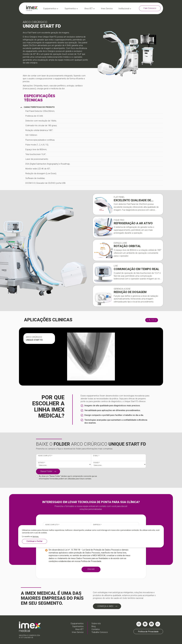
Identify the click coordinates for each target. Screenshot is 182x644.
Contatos (96, 629)
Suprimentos (71, 9)
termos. (36, 536)
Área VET (90, 9)
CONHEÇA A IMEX (105, 606)
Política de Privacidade (91, 561)
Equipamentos (51, 9)
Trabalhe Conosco (100, 632)
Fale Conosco (150, 8)
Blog (94, 626)
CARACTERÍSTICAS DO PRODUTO (37, 107)
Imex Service (107, 9)
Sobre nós (96, 623)
